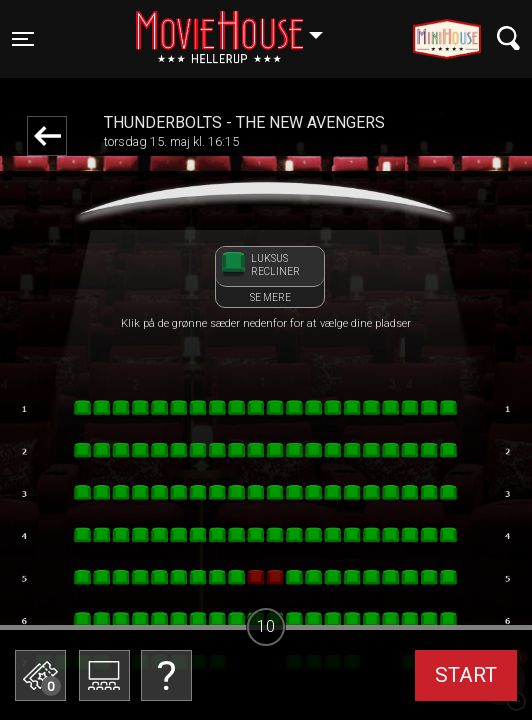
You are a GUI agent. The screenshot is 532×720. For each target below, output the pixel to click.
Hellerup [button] (239, 27)
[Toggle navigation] (23, 39)
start (466, 675)
